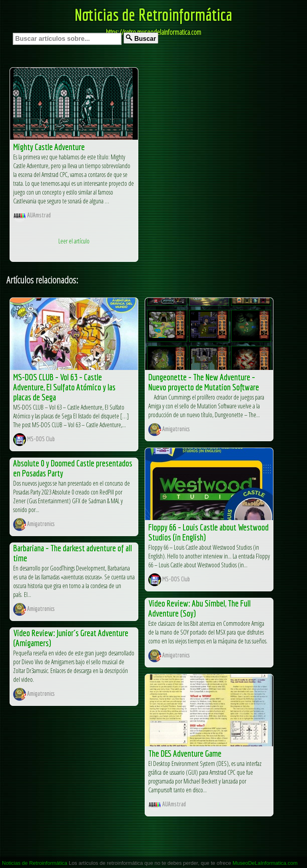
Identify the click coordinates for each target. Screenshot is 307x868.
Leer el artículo (74, 241)
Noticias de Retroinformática (153, 14)
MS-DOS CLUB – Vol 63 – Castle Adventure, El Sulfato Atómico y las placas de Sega (64, 387)
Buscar (141, 38)
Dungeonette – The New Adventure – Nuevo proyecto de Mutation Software (204, 382)
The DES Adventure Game (185, 753)
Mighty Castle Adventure (49, 147)
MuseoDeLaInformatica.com (265, 863)
